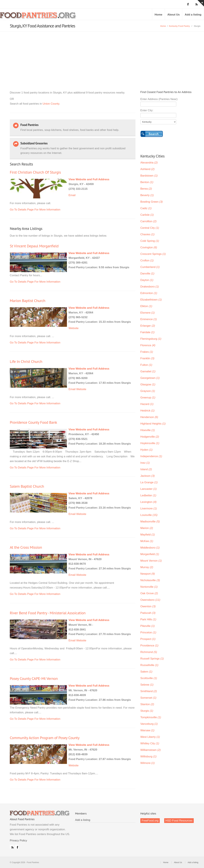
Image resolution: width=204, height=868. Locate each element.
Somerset (148, 698)
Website (74, 328)
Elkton (146, 306)
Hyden (146, 450)
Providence (149, 646)
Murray (147, 567)
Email (72, 195)
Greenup (148, 398)
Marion (147, 528)
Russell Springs (152, 659)
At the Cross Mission (26, 547)
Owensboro (150, 600)
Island (146, 469)
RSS (12, 847)
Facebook (17, 847)
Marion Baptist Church (27, 301)
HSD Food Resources (179, 821)
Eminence (149, 319)
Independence (151, 456)
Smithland (149, 691)
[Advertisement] (102, 56)
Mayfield (148, 535)
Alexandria (149, 163)
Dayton (147, 280)
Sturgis (147, 711)
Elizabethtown (151, 300)
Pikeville (148, 626)
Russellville (149, 665)
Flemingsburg (151, 339)
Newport (148, 574)
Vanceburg (149, 724)
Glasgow (148, 384)
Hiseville (148, 430)
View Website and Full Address (89, 179)
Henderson (149, 417)
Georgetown (150, 378)
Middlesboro (150, 548)
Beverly (147, 195)
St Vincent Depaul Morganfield (34, 246)
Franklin (147, 358)
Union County (51, 104)
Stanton (147, 704)
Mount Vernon (151, 561)
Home (158, 15)
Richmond (149, 652)
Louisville (149, 515)
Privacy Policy (18, 841)
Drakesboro (150, 287)
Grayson (148, 391)
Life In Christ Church (26, 361)
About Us (173, 15)
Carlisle (147, 215)
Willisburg (148, 756)
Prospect (148, 639)
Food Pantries (38, 17)
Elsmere (148, 313)
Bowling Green (152, 202)
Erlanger (148, 326)
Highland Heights (153, 424)
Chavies (147, 234)
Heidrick (147, 411)
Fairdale (147, 332)
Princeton (148, 632)
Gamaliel (148, 371)
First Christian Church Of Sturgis (35, 172)
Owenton (148, 606)
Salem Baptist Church (27, 486)
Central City (150, 228)
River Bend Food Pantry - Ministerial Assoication (48, 613)
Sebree (147, 685)
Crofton (147, 260)
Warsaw (147, 730)
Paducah (148, 613)
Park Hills (148, 619)
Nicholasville (150, 580)
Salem (146, 672)
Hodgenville (150, 437)
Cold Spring (150, 241)
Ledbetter (148, 495)
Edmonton (149, 293)
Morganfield (150, 554)
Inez (145, 463)
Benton (147, 182)
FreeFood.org (150, 821)
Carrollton (148, 221)
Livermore (149, 508)
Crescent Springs (153, 254)
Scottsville (149, 678)
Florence (148, 345)
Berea (146, 189)
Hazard (147, 404)
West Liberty (150, 737)
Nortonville (149, 587)
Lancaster (149, 489)
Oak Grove (149, 593)
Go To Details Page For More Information (35, 210)
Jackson (148, 476)
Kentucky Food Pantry (179, 26)
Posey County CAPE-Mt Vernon (34, 678)
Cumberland (150, 267)
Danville (147, 274)
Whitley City (150, 743)
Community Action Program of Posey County (45, 738)
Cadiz (146, 208)
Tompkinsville (151, 717)
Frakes (147, 352)
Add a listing (193, 15)
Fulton (146, 365)
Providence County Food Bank (33, 422)
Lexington (148, 502)
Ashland (147, 169)
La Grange (149, 482)
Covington (149, 247)
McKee (147, 541)
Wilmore (148, 763)
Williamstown (151, 750)
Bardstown (149, 176)
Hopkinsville (150, 443)
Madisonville (150, 522)
